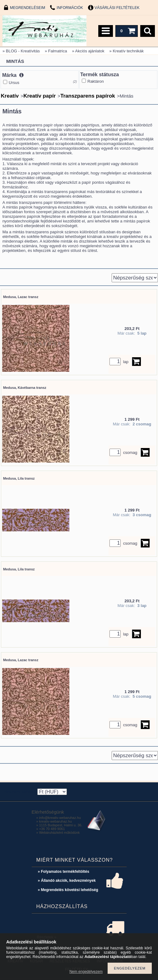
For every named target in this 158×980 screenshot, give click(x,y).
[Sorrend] (135, 278)
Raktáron (96, 81)
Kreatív (10, 96)
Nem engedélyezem (86, 972)
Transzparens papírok (88, 96)
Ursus (14, 83)
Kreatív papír (39, 96)
